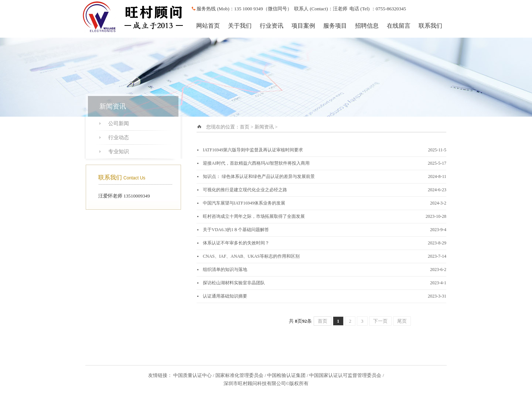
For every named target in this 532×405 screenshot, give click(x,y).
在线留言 (399, 26)
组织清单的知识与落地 (225, 270)
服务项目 (335, 26)
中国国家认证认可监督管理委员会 (345, 375)
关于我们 (240, 26)
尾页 (402, 321)
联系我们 (430, 26)
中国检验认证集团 (286, 375)
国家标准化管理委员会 (239, 375)
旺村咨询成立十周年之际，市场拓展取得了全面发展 (254, 216)
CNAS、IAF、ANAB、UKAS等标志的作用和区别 (251, 256)
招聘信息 (367, 26)
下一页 (380, 321)
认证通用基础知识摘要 (225, 296)
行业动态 (119, 138)
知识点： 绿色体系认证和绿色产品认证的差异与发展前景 (259, 176)
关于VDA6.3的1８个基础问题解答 (236, 230)
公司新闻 (119, 123)
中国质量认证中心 (192, 375)
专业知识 (119, 152)
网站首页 (208, 26)
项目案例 (303, 26)
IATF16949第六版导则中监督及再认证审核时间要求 (253, 150)
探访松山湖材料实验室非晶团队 (234, 283)
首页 (245, 127)
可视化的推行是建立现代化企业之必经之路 (245, 190)
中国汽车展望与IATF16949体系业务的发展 (244, 203)
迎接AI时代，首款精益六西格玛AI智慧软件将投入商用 (256, 163)
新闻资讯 (264, 127)
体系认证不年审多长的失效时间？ (236, 243)
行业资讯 (272, 26)
